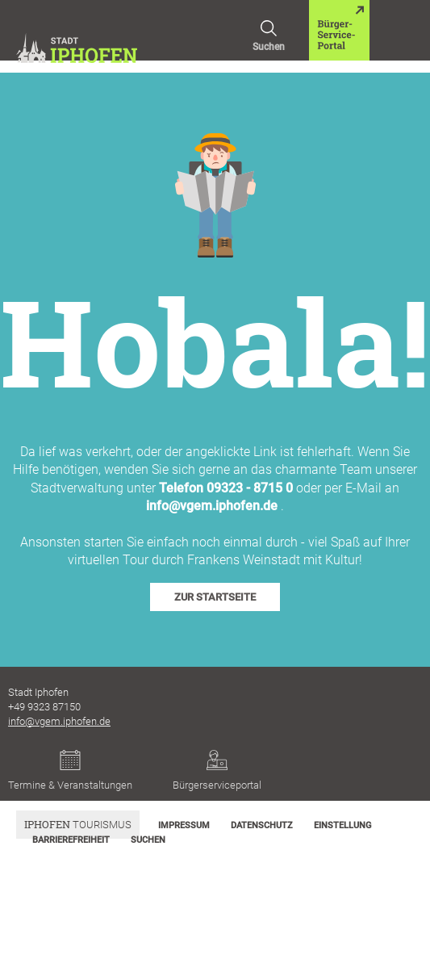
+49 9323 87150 (44, 707)
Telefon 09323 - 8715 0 (226, 488)
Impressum (184, 825)
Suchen (269, 26)
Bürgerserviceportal (217, 771)
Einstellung (342, 825)
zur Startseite (215, 597)
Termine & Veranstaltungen (70, 771)
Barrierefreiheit (71, 840)
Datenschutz (262, 825)
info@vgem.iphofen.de (212, 506)
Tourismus (78, 824)
